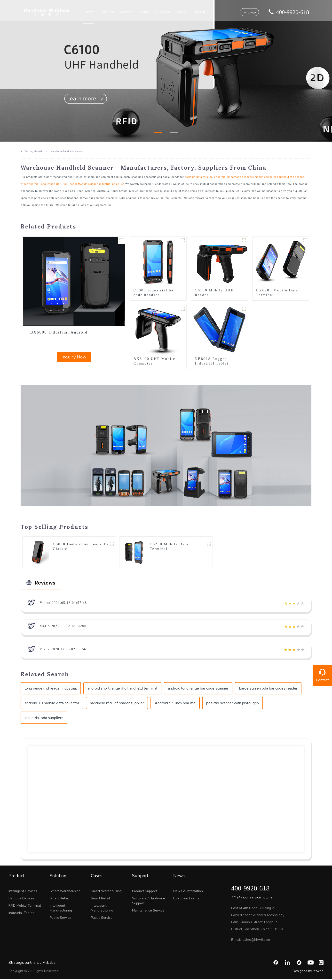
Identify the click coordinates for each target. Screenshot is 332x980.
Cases (146, 12)
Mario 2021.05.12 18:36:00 (63, 627)
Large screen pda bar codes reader (268, 689)
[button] (158, 132)
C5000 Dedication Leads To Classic (81, 547)
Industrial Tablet (21, 914)
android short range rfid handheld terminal (122, 689)
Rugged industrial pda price (107, 184)
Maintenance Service (148, 911)
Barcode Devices (21, 899)
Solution (128, 12)
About (197, 12)
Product (111, 12)
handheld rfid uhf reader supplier (117, 704)
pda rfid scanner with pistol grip (233, 704)
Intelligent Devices (23, 892)
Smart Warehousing (65, 892)
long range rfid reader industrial (51, 689)
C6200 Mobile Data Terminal (169, 547)
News (180, 12)
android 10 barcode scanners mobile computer (246, 177)
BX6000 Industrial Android (59, 332)
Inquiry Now (74, 357)
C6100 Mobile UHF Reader (214, 292)
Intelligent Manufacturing (61, 909)
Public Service (60, 918)
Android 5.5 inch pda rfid (175, 704)
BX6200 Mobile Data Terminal (277, 292)
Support (163, 12)
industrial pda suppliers (44, 719)
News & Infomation (188, 892)
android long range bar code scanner (198, 689)
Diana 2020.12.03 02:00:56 (63, 650)
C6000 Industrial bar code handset (154, 292)
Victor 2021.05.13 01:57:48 (63, 604)
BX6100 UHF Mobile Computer (154, 361)
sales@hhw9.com (256, 940)
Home (94, 12)
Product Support (145, 892)
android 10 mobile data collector (52, 704)
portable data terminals (200, 177)
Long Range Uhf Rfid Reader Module (63, 184)
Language (244, 12)
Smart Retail (59, 899)
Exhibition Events (186, 899)
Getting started (33, 151)
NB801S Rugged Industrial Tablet (212, 361)
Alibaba (49, 963)
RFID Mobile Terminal (25, 906)
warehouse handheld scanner (67, 151)
